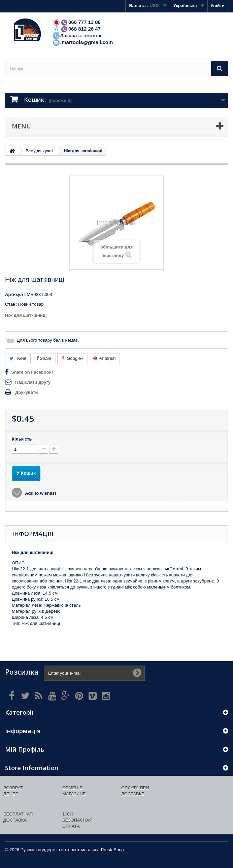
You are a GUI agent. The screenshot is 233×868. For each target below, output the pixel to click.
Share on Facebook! (32, 372)
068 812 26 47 (76, 29)
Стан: (11, 304)
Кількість (22, 439)
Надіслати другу (33, 382)
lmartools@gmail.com (82, 42)
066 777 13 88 (76, 22)
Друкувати (26, 392)
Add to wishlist (40, 493)
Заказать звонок (77, 35)
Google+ (73, 358)
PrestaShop (112, 850)
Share (44, 358)
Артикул (14, 294)
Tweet (18, 358)
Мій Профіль (25, 749)
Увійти (218, 6)
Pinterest (104, 358)
